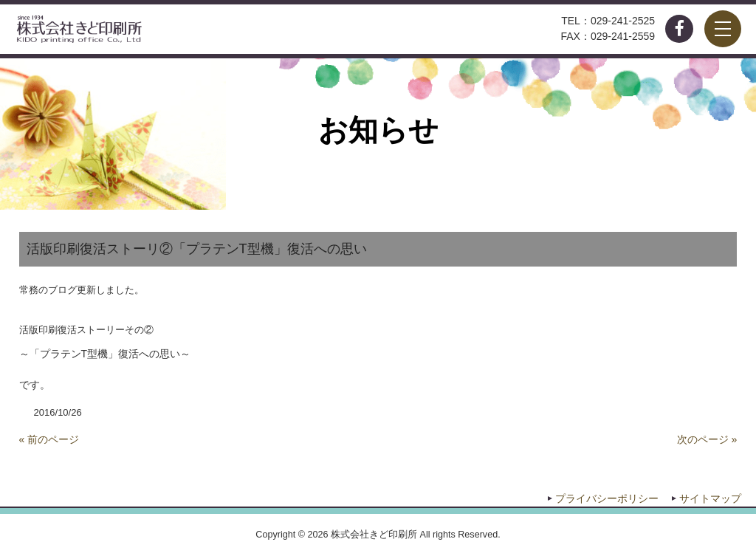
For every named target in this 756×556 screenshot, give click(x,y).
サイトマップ (710, 498)
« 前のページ (49, 439)
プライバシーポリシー (607, 498)
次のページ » (707, 439)
